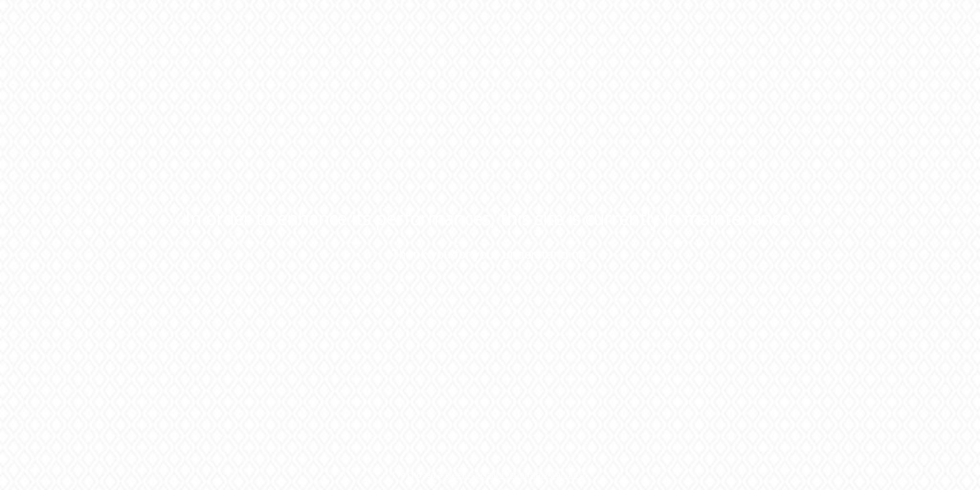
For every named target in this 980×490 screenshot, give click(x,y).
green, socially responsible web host (515, 475)
